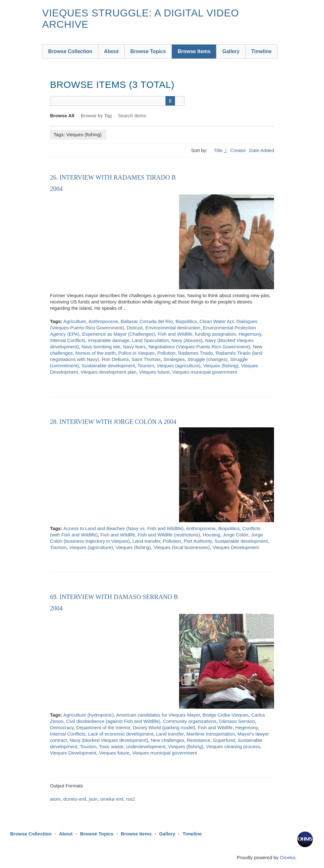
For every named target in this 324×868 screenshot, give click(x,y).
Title (219, 150)
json (93, 799)
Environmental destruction (173, 328)
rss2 (130, 799)
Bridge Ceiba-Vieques (226, 715)
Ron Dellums (115, 359)
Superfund (224, 740)
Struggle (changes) (207, 359)
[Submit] (170, 101)
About (111, 51)
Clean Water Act (217, 321)
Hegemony (250, 334)
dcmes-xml (75, 799)
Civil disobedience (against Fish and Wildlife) (113, 721)
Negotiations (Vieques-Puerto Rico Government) (199, 347)
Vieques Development (236, 547)
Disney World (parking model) (164, 727)
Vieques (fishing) (221, 366)
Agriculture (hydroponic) (88, 715)
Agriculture (75, 321)
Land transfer (146, 541)
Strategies (174, 359)
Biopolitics (186, 321)
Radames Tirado (196, 353)
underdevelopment (146, 746)
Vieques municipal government (205, 372)
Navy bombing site (101, 347)
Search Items (132, 116)
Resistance (199, 740)
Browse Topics (148, 51)
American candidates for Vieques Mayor (158, 715)
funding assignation (215, 334)
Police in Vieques (137, 353)
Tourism (146, 366)
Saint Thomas (146, 359)
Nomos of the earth (96, 353)
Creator (238, 150)
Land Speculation (150, 340)
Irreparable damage (109, 340)
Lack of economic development (121, 734)
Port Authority (198, 541)
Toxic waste (111, 746)
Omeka (287, 857)
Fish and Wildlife (175, 334)
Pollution (166, 353)
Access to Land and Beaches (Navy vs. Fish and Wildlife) (123, 528)
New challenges (167, 740)
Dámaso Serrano (237, 721)
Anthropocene (103, 321)
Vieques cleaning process (233, 746)
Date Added (262, 150)
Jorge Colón (236, 535)
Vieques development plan (109, 372)
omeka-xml (112, 799)
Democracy (62, 727)
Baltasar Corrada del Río (147, 321)
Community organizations (190, 721)
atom (55, 799)
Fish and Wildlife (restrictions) (169, 535)
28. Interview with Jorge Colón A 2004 (113, 422)
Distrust (135, 328)
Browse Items (194, 51)
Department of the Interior (103, 727)
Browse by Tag (96, 116)
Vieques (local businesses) (182, 547)
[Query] (117, 101)
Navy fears (134, 347)
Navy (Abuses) (187, 340)
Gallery (231, 51)
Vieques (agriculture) (178, 366)
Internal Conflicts (68, 340)
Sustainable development (108, 366)
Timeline (262, 51)
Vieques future (154, 372)
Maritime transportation (211, 734)
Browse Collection (70, 51)
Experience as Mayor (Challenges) (118, 334)
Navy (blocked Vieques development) (109, 740)
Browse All (62, 116)
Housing (212, 535)
